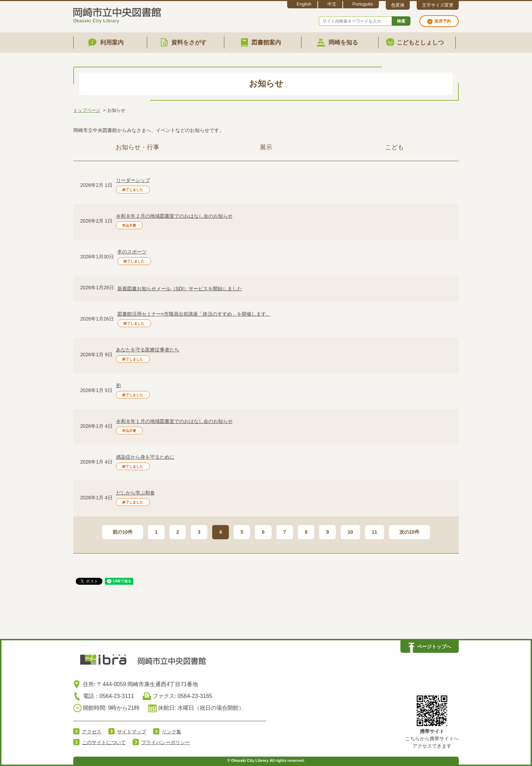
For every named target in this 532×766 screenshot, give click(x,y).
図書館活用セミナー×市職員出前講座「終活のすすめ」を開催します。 (194, 314)
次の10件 (409, 532)
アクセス (92, 732)
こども (394, 147)
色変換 (398, 5)
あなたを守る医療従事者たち (148, 350)
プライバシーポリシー (166, 742)
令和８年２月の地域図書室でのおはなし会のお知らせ (174, 216)
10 (350, 532)
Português (363, 4)
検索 (401, 21)
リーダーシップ (133, 180)
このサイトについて (104, 742)
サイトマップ (132, 732)
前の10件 (123, 532)
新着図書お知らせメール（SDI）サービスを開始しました (180, 289)
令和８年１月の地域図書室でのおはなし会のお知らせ (174, 421)
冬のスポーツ (132, 252)
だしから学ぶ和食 (135, 493)
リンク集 (172, 732)
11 (375, 532)
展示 (266, 147)
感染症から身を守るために (145, 457)
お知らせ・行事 (138, 147)
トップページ (87, 110)
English (304, 4)
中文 (332, 4)
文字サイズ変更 (438, 5)
